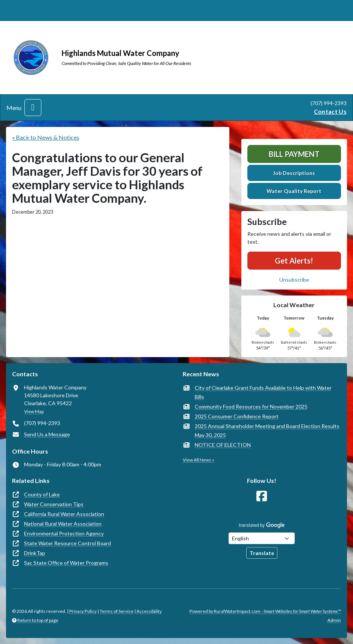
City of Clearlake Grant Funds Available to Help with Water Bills (263, 392)
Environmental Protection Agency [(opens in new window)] (64, 533)
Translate (262, 553)
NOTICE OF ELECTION (223, 445)
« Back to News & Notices (46, 137)
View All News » (198, 460)
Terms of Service (117, 611)
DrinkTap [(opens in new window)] (35, 553)
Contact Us (330, 111)
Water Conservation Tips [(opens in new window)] (54, 504)
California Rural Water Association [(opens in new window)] (64, 514)
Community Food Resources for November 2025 (251, 406)
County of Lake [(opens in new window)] (42, 494)
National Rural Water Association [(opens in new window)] (63, 524)
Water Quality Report (294, 191)
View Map (34, 411)
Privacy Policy (83, 611)
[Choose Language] (262, 538)
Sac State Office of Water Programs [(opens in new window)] (66, 563)
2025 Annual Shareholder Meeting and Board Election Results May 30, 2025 (267, 431)
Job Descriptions (294, 173)
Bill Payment (294, 154)
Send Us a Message (47, 434)
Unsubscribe (294, 280)
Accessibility (149, 611)
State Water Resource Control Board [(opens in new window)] (67, 543)
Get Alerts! (294, 261)
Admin (334, 620)
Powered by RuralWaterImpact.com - (265, 611)
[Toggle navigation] (33, 108)
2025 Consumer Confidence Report (237, 416)
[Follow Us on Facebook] (262, 496)
